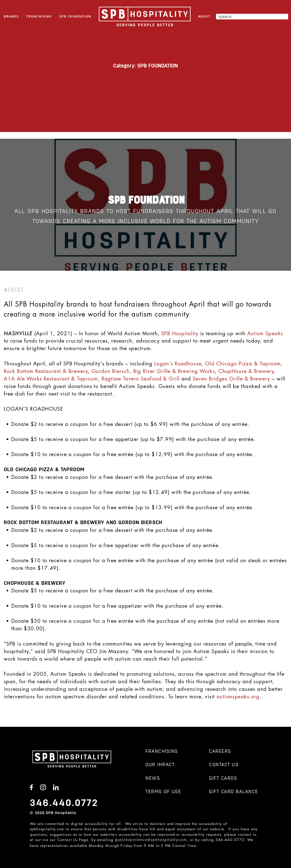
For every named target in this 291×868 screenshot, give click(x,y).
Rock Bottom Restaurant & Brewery (46, 371)
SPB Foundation (75, 16)
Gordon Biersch (111, 371)
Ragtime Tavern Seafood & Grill (141, 379)
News (153, 779)
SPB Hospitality (180, 333)
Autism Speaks (265, 333)
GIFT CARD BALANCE (234, 792)
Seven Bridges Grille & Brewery (231, 379)
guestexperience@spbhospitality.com (151, 840)
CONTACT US (224, 765)
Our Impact (160, 765)
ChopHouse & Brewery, (247, 371)
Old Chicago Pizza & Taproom (243, 364)
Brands (11, 16)
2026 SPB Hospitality (56, 813)
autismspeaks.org (238, 697)
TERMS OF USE (163, 792)
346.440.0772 (64, 803)
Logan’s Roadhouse (178, 364)
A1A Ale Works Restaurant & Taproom (51, 379)
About (204, 16)
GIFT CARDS (223, 779)
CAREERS (220, 752)
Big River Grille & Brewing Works (174, 371)
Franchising (39, 16)
